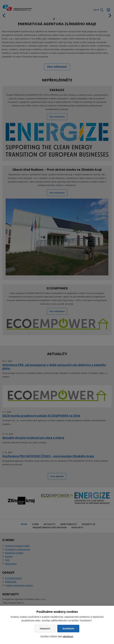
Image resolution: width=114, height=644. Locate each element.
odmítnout (68, 636)
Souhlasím (68, 629)
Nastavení (45, 629)
